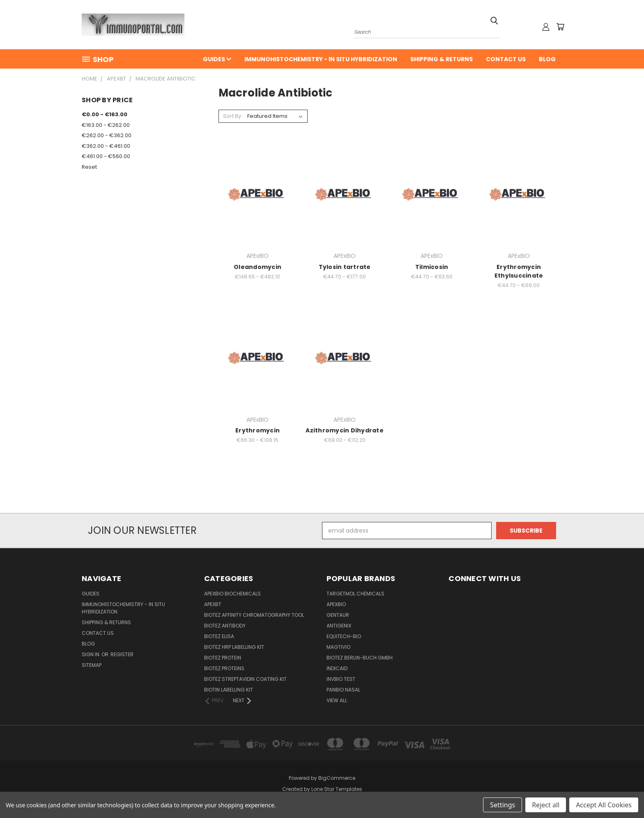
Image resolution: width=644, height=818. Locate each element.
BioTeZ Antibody (225, 626)
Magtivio (338, 647)
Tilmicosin (432, 267)
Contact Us (506, 59)
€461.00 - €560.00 (106, 156)
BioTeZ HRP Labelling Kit (234, 647)
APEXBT (213, 604)
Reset (89, 167)
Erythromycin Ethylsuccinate (519, 271)
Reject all (546, 805)
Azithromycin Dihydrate (345, 430)
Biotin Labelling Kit (229, 690)
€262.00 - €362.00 (107, 135)
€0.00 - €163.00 (105, 114)
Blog (547, 59)
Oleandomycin (258, 267)
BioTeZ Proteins (224, 668)
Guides (217, 59)
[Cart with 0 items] (560, 27)
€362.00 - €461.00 (106, 146)
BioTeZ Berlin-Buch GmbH (360, 658)
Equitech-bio (344, 636)
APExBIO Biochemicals (232, 594)
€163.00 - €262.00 (106, 125)
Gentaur (338, 615)
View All (337, 700)
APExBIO (336, 604)
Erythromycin (258, 430)
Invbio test (341, 679)
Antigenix (339, 626)
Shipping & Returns (442, 59)
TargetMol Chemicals (355, 594)
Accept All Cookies (604, 805)
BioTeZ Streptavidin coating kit (245, 679)
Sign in (91, 654)
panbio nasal (343, 690)
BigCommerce (337, 778)
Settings (503, 805)
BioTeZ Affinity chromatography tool (254, 615)
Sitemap (92, 665)
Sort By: (233, 116)
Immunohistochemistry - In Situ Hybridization (321, 59)
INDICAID (337, 668)
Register (122, 654)
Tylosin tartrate (345, 267)
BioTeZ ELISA (219, 636)
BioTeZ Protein (223, 658)
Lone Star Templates (337, 789)
